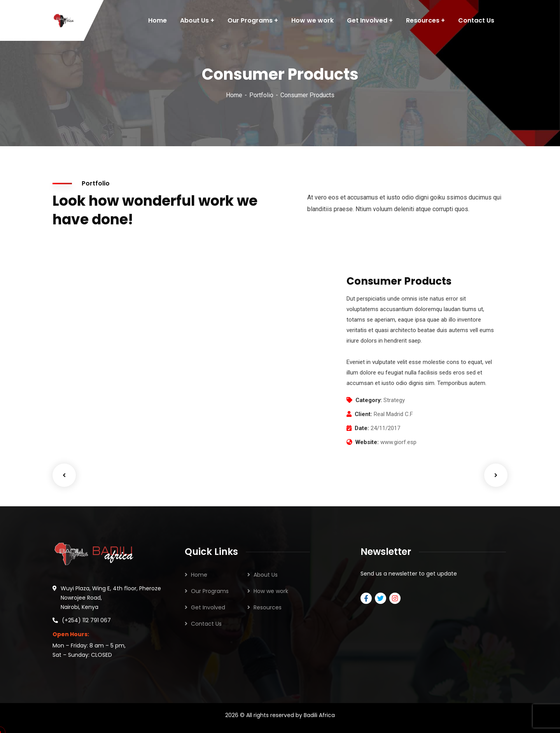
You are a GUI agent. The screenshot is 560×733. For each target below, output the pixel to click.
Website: (367, 442)
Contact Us (206, 624)
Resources (268, 607)
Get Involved (208, 607)
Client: (363, 414)
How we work (271, 591)
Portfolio (261, 95)
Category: (369, 400)
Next (496, 475)
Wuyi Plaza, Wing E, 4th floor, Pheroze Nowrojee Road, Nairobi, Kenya (111, 598)
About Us (266, 575)
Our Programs (210, 591)
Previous (64, 475)
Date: (362, 428)
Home (234, 95)
